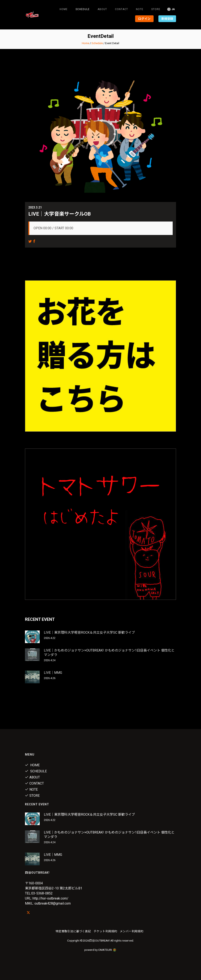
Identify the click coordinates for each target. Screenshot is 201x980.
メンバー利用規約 (132, 931)
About (102, 9)
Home (64, 9)
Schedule (97, 43)
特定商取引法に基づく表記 (73, 931)
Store (156, 9)
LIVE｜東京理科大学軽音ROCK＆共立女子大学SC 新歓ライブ (89, 632)
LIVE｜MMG (53, 673)
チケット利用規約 (105, 931)
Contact (121, 9)
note (140, 9)
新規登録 (167, 19)
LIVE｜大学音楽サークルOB (59, 214)
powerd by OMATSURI (100, 950)
